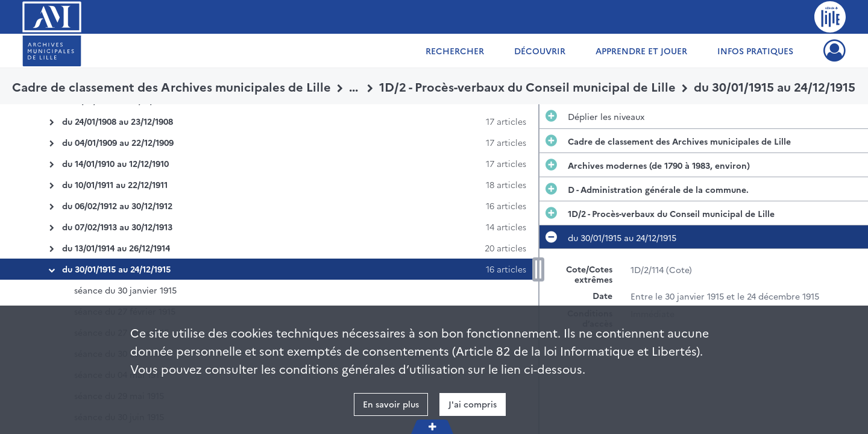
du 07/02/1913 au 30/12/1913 (117, 227)
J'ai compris (473, 404)
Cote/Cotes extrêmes (589, 274)
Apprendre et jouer (641, 51)
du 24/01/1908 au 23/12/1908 (118, 121)
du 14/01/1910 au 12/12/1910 (115, 163)
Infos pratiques (755, 51)
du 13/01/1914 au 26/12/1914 (116, 248)
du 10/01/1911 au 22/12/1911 (115, 184)
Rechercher (455, 51)
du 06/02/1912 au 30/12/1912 (117, 206)
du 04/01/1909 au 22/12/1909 (118, 142)
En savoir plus (391, 404)
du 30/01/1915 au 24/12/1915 (116, 269)
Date (602, 296)
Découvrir (540, 51)
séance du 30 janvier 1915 (125, 290)
